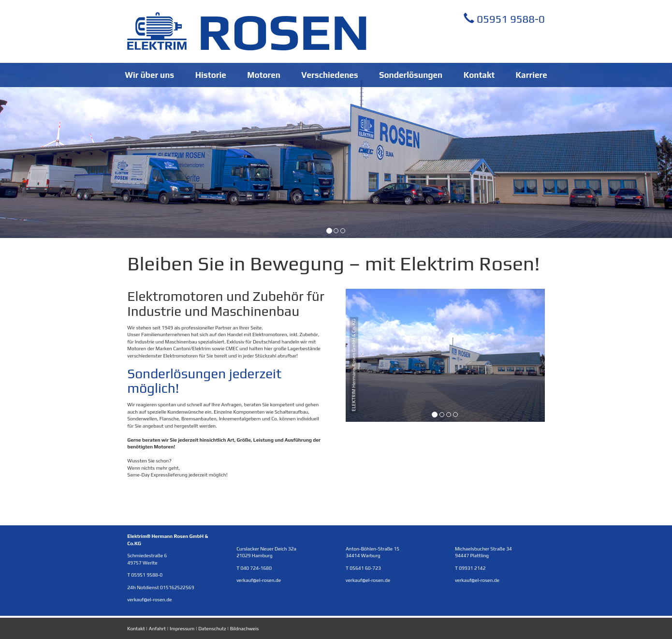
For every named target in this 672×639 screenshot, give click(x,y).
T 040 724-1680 (254, 568)
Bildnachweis (245, 628)
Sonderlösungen (411, 75)
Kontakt (479, 75)
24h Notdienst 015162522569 (161, 587)
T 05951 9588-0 (145, 575)
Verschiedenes (329, 75)
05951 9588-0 (504, 19)
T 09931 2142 (470, 568)
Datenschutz (212, 628)
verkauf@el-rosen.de (149, 599)
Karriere (532, 75)
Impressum (182, 628)
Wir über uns (149, 75)
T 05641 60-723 (363, 568)
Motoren (264, 75)
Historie (211, 75)
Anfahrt (157, 628)
